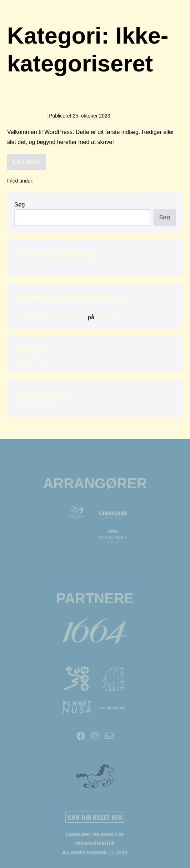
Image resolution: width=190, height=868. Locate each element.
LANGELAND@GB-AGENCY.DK (95, 834)
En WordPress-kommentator (50, 317)
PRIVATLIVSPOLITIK (95, 843)
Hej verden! (34, 98)
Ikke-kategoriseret (55, 181)
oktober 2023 (31, 361)
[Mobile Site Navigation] (167, 16)
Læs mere (29, 159)
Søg (19, 204)
